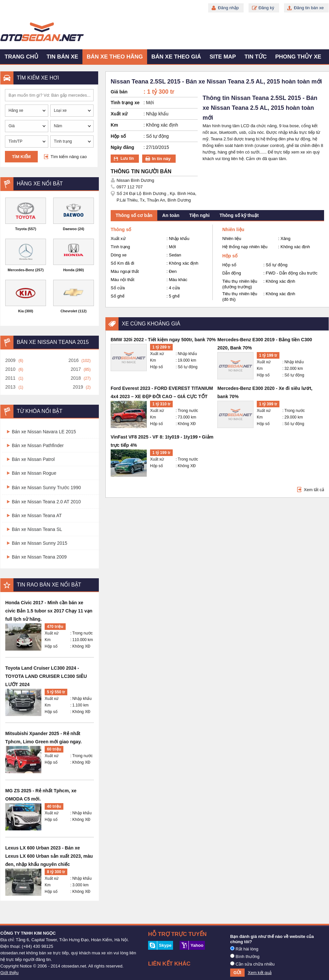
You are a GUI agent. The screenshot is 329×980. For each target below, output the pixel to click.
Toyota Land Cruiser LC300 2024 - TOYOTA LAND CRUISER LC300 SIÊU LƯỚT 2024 (46, 676)
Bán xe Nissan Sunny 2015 (40, 543)
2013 (10, 387)
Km (48, 640)
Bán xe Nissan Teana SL (37, 529)
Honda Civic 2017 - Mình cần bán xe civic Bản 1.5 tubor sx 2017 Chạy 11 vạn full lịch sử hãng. (49, 611)
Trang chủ (21, 57)
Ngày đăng (122, 147)
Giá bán (119, 92)
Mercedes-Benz (21, 270)
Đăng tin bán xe (309, 8)
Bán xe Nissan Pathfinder (38, 445)
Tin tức (255, 57)
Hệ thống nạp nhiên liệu (245, 247)
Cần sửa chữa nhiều (252, 964)
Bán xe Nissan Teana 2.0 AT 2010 (46, 502)
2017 (76, 369)
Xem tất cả (314, 490)
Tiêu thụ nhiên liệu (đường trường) (240, 284)
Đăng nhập (228, 8)
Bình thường (245, 956)
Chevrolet (69, 311)
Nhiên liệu (232, 239)
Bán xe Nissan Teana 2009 (39, 557)
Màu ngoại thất (125, 271)
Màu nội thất (122, 280)
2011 (10, 378)
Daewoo (70, 229)
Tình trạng (120, 247)
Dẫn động (232, 273)
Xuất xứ (52, 633)
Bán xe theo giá (176, 57)
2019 (78, 387)
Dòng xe (119, 255)
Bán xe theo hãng (115, 57)
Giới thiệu (9, 973)
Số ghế (118, 296)
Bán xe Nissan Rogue (34, 473)
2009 (10, 360)
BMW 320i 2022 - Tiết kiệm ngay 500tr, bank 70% (163, 340)
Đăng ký (266, 8)
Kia (21, 311)
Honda (69, 270)
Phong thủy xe (298, 57)
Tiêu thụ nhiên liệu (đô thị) (240, 297)
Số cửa (118, 288)
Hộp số (51, 646)
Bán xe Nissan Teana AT (37, 515)
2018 (76, 378)
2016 (73, 360)
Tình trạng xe (125, 103)
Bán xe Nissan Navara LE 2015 (44, 432)
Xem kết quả (260, 973)
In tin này (161, 159)
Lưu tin (127, 158)
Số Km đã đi (122, 263)
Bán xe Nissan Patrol (33, 459)
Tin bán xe (62, 57)
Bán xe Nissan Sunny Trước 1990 (46, 488)
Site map (223, 57)
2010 (10, 369)
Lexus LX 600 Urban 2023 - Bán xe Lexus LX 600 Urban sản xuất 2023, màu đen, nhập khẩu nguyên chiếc (49, 856)
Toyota (21, 229)
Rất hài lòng (244, 949)
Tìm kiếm (22, 157)
